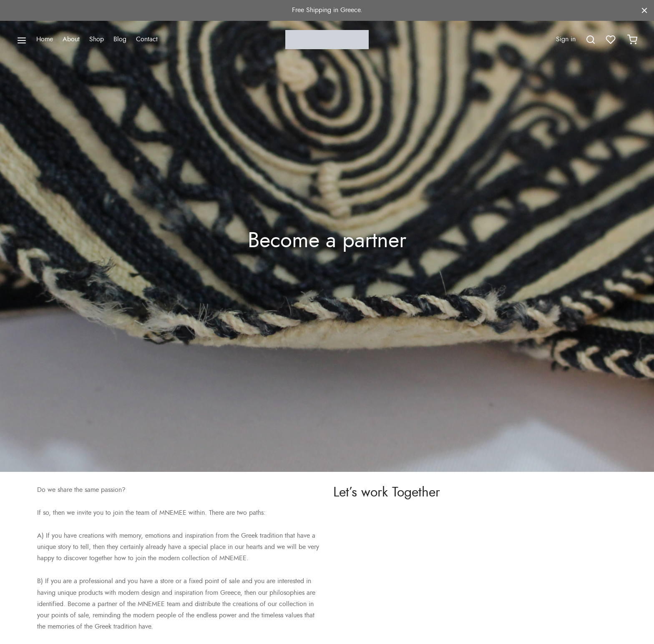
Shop (97, 39)
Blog (120, 39)
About (71, 39)
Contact (147, 39)
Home (45, 39)
